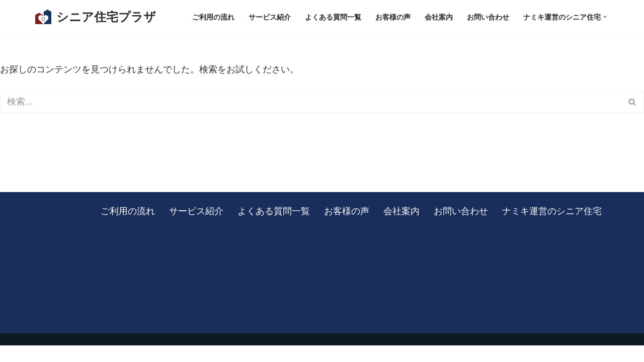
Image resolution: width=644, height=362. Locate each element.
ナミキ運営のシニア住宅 (552, 227)
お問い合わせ (488, 17)
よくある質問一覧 (333, 17)
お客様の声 (393, 17)
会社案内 (439, 17)
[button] (605, 17)
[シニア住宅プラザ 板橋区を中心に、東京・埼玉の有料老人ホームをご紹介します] (96, 17)
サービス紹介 (270, 17)
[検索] (311, 102)
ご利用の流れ (213, 17)
